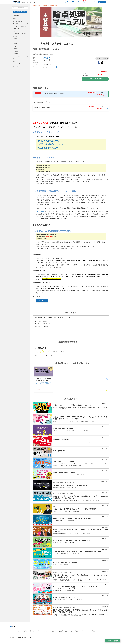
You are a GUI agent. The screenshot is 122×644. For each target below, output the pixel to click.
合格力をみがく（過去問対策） (20, 26)
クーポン (84, 2)
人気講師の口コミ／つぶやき (20, 34)
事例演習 (16, 49)
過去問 (15, 46)
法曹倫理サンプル (42, 301)
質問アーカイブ (85, 631)
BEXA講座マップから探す (20, 12)
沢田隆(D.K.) (47, 58)
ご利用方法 (60, 631)
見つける (73, 3)
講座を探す (16, 16)
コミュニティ (89, 3)
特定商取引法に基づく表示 (29, 631)
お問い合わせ (69, 631)
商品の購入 (39, 6)
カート (95, 3)
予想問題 (16, 51)
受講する (103, 2)
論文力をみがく (17, 31)
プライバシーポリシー (43, 631)
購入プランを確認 (113, 641)
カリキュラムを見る (102, 58)
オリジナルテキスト (18, 39)
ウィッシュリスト (79, 2)
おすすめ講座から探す (17, 21)
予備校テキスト (17, 54)
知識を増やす (17, 29)
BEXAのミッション (15, 631)
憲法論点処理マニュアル (48, 141)
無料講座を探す (16, 66)
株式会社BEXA (94, 631)
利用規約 (53, 631)
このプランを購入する (95, 79)
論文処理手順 (41, 212)
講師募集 (76, 631)
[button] (107, 380)
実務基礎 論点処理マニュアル (50, 6)
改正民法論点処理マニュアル (50, 144)
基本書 (15, 44)
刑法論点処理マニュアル (48, 148)
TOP (34, 6)
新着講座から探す (16, 19)
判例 (15, 41)
